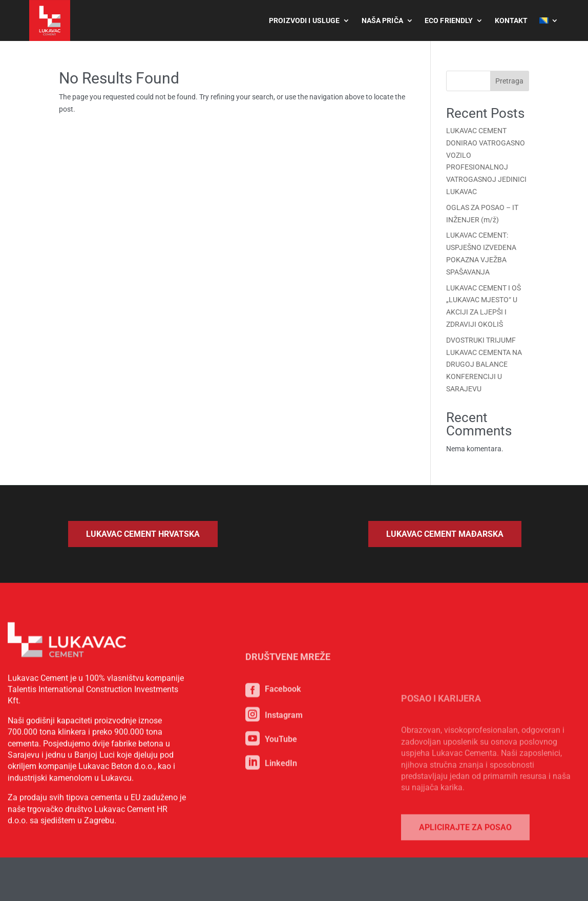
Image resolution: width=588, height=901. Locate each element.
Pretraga (509, 81)
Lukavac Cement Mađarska (445, 534)
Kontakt (511, 20)
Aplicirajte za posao (465, 863)
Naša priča (382, 20)
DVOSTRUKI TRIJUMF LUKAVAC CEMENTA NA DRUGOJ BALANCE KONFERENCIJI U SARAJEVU (484, 364)
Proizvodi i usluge (304, 20)
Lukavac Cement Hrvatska (143, 534)
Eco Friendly (449, 20)
